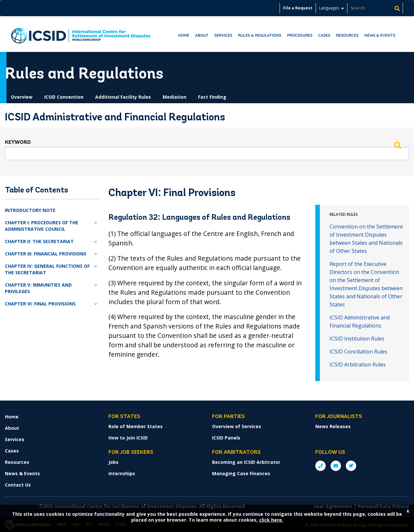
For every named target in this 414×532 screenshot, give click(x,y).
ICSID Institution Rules (357, 339)
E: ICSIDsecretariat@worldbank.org (336, 466)
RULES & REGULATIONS (260, 35)
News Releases (333, 426)
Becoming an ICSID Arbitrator (246, 462)
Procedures (300, 35)
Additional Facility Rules (123, 97)
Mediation (175, 97)
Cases (324, 35)
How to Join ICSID (128, 438)
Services (223, 35)
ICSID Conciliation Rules (358, 352)
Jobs (113, 462)
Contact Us (18, 485)
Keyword (18, 142)
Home (184, 35)
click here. (271, 520)
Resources (347, 35)
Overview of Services (237, 426)
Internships (122, 473)
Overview (22, 97)
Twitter (351, 466)
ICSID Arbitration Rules (358, 365)
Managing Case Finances (241, 473)
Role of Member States (136, 426)
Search (397, 145)
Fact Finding (212, 97)
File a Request (298, 8)
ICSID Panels (226, 438)
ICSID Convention (64, 97)
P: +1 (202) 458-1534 (320, 466)
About (202, 35)
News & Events (380, 35)
